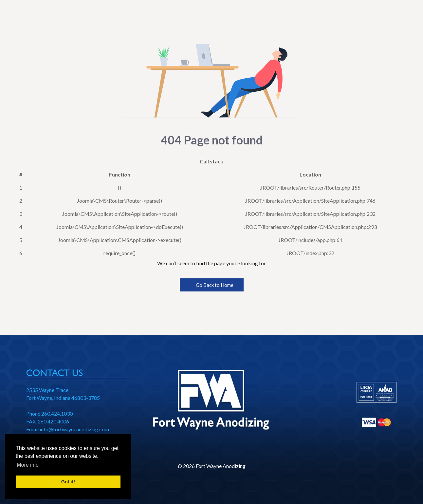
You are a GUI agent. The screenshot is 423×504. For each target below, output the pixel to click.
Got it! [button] (68, 482)
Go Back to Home (212, 285)
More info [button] (28, 465)
